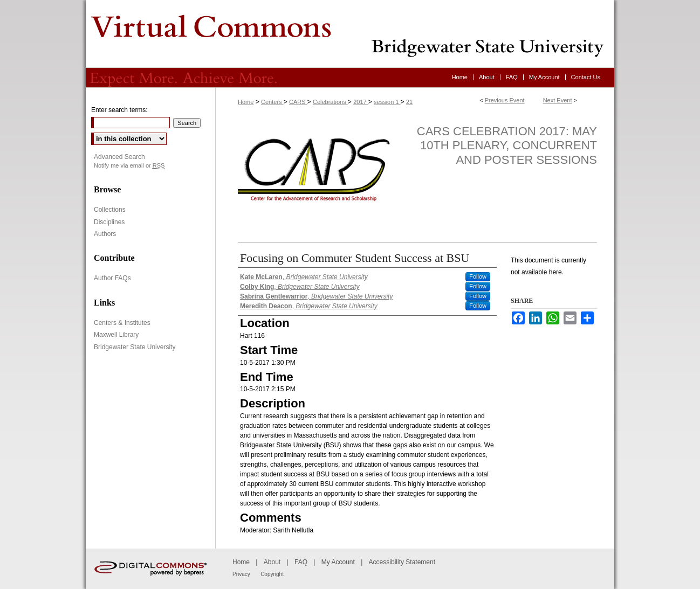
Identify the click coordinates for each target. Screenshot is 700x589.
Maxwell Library (116, 335)
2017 (361, 102)
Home (246, 102)
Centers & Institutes (122, 323)
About (272, 562)
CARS (298, 102)
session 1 (387, 102)
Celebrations (330, 102)
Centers (272, 102)
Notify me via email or (129, 166)
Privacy (241, 574)
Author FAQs (112, 278)
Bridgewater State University (135, 347)
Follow (478, 276)
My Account (338, 562)
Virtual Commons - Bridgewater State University (350, 34)
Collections (110, 210)
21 (409, 102)
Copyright (272, 574)
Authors (105, 234)
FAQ (301, 562)
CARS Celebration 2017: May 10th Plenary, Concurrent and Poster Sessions (507, 145)
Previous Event (505, 100)
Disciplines (109, 222)
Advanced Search (119, 157)
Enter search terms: (119, 110)
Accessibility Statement (402, 562)
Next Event (558, 100)
